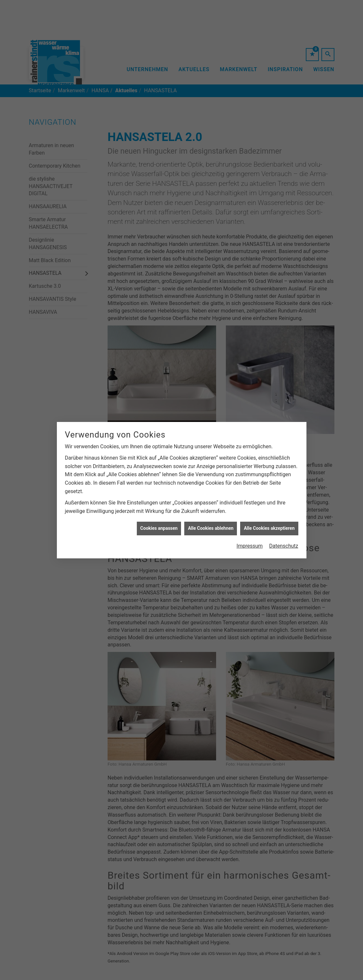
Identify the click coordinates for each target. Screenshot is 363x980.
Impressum (250, 525)
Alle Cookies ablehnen (211, 508)
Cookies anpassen (159, 508)
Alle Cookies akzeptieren (269, 508)
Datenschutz (284, 525)
